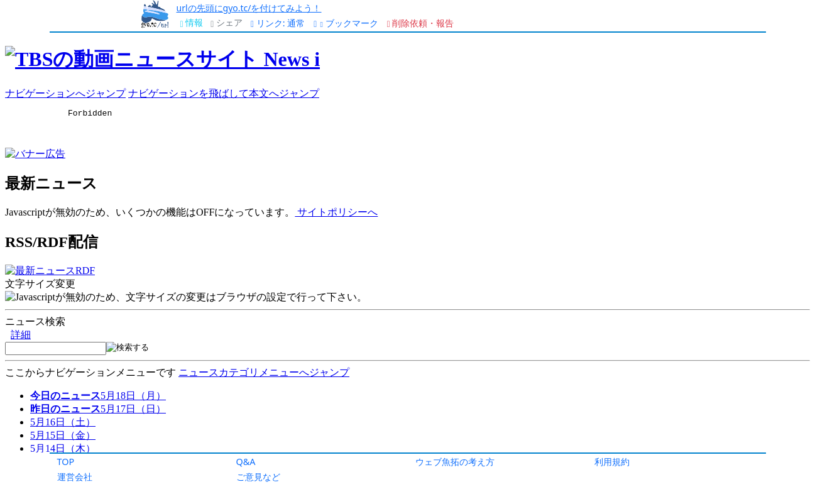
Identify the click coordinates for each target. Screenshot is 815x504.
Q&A (246, 462)
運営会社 (75, 477)
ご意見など (258, 477)
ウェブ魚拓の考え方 (455, 462)
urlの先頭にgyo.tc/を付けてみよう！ (249, 8)
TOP (66, 462)
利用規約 (612, 462)
